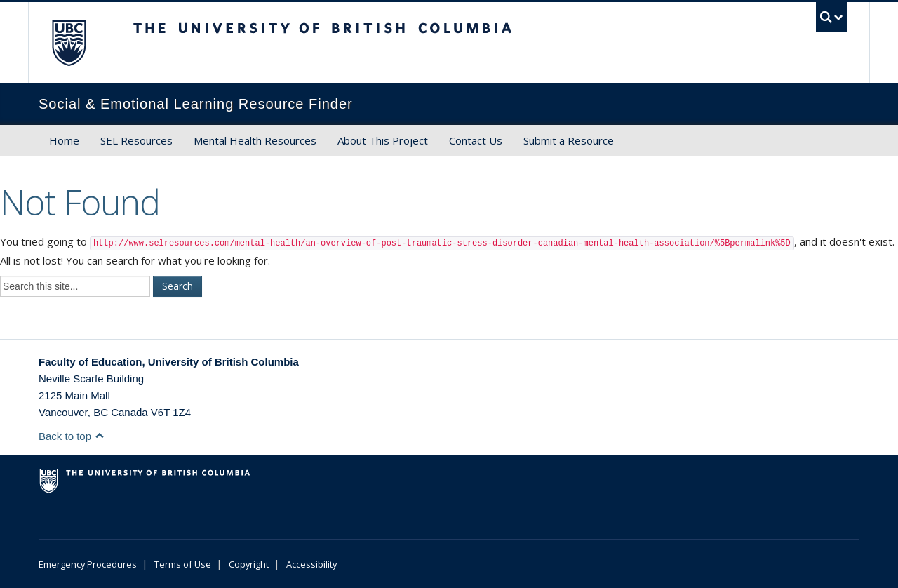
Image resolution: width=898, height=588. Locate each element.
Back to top (72, 436)
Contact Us (476, 140)
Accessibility (311, 564)
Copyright (249, 564)
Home (64, 140)
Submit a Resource (569, 140)
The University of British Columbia (68, 42)
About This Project (383, 140)
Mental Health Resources (255, 140)
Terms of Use (183, 564)
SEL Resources (136, 140)
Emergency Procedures (88, 564)
